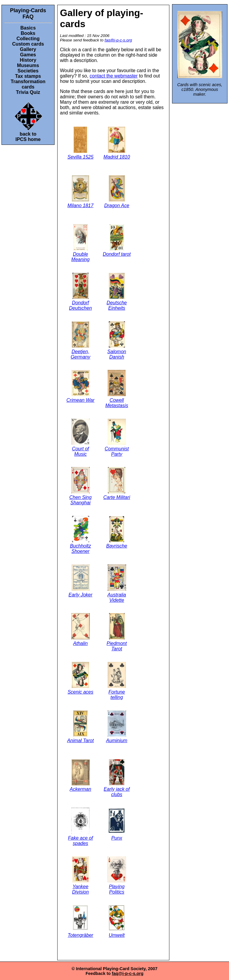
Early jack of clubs (117, 778)
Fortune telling (117, 681)
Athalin (81, 629)
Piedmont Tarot (117, 632)
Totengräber (81, 921)
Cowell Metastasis (117, 389)
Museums (28, 65)
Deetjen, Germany (81, 340)
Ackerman (81, 776)
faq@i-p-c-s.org (118, 40)
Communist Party (117, 438)
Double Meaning (80, 243)
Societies (28, 71)
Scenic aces (81, 678)
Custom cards (28, 44)
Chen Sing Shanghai (80, 486)
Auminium (117, 727)
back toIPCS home (28, 121)
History (28, 60)
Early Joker (81, 581)
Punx (117, 824)
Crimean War (81, 386)
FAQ (28, 17)
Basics (28, 28)
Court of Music (81, 438)
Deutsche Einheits (117, 292)
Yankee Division (81, 875)
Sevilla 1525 (80, 143)
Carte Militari (117, 483)
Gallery (28, 49)
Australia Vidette (117, 584)
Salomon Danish (117, 340)
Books (28, 33)
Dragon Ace (117, 192)
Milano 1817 (80, 192)
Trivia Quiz (28, 92)
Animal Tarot (80, 727)
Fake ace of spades (81, 827)
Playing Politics (117, 875)
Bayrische (117, 532)
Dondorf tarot (117, 241)
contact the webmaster (114, 76)
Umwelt (117, 921)
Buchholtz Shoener (81, 535)
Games (28, 55)
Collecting (28, 39)
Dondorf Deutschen (81, 292)
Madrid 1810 (117, 143)
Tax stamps (28, 76)
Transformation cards (28, 84)
